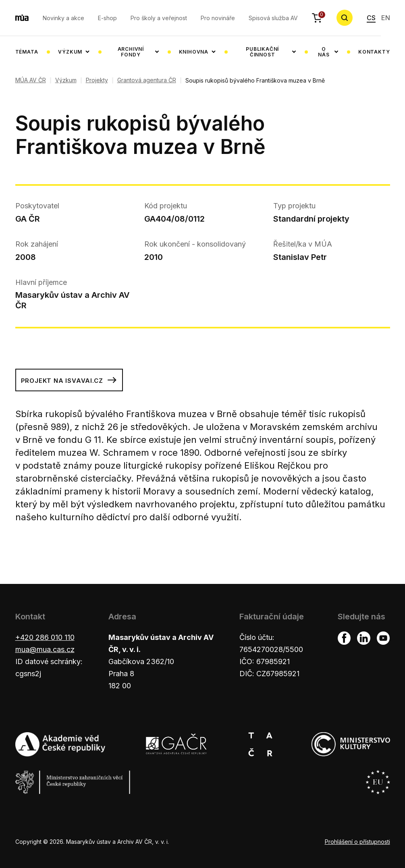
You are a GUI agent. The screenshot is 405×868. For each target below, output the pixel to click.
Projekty (97, 80)
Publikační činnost (262, 52)
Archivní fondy (131, 52)
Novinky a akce (63, 18)
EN (386, 18)
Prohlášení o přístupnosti (357, 842)
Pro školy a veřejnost (159, 18)
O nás (324, 52)
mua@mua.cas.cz (45, 649)
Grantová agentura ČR (147, 80)
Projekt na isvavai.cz (69, 380)
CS (371, 18)
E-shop (107, 18)
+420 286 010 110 (45, 637)
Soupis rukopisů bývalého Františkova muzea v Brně (255, 80)
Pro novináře (218, 18)
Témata (27, 52)
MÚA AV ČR (31, 80)
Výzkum (70, 52)
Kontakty (374, 52)
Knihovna (194, 52)
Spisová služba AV (273, 18)
